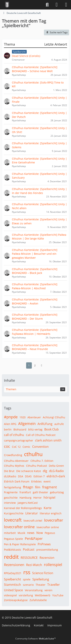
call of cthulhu (14, 435)
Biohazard (20, 429)
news (31, 533)
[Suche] (47, 5)
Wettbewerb (43, 595)
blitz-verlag (35, 429)
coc (7, 446)
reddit (11, 557)
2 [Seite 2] (35, 365)
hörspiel (49, 497)
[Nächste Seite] (42, 365)
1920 (23, 417)
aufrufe (59, 424)
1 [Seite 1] (29, 365)
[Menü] (66, 5)
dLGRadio (10, 476)
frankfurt (25, 492)
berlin (8, 429)
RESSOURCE (29, 558)
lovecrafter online (19, 527)
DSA (21, 476)
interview (10, 503)
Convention (40, 447)
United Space (13, 590)
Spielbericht (12, 579)
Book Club (51, 429)
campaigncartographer (19, 440)
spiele (27, 579)
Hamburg (25, 498)
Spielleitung (41, 579)
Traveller (54, 585)
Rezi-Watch (34, 565)
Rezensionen (14, 565)
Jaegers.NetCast (28, 503)
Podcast (29, 549)
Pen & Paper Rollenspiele (20, 544)
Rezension (47, 558)
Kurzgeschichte (14, 513)
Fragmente (11, 492)
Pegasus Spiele (13, 539)
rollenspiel (53, 565)
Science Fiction (43, 573)
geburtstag (57, 492)
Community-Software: (35, 639)
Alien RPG (10, 424)
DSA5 (28, 476)
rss (27, 572)
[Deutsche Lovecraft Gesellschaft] (7, 5)
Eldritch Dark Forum (17, 481)
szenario (28, 585)
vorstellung (26, 595)
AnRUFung (45, 424)
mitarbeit (10, 533)
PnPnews (44, 544)
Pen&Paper (34, 538)
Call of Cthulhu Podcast (41, 435)
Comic (26, 447)
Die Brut (9, 471)
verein (48, 590)
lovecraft (13, 520)
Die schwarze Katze (29, 471)
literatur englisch (51, 513)
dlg (45, 471)
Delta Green (56, 466)
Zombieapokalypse (16, 600)
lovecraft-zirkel (33, 521)
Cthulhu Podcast (37, 466)
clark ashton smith (48, 440)
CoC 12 (16, 447)
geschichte (11, 498)
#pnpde (11, 417)
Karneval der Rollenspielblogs (23, 508)
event (47, 481)
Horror (37, 498)
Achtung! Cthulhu (54, 417)
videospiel (10, 595)
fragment (50, 487)
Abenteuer (34, 417)
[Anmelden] (57, 5)
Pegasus (50, 533)
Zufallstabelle (38, 600)
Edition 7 (39, 476)
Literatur (32, 513)
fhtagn (28, 487)
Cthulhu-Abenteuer (16, 461)
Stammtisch (12, 585)
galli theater (40, 492)
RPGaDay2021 (13, 573)
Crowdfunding (13, 455)
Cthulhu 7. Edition (42, 461)
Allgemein (27, 424)
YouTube (58, 595)
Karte (48, 508)
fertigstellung (12, 487)
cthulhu (33, 454)
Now (40, 533)
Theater (41, 585)
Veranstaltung (34, 590)
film (38, 487)
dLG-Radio (56, 471)
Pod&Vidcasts (12, 550)
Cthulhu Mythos (14, 466)
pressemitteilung (47, 550)
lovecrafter (54, 520)
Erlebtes (36, 481)
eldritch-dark (56, 476)
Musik (21, 533)
